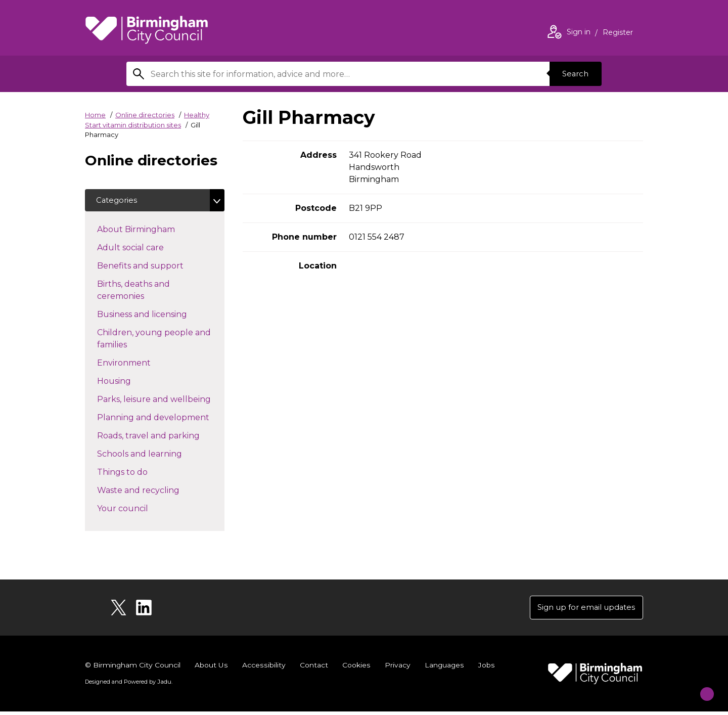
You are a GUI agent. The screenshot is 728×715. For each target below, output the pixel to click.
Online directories (145, 115)
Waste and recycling (156, 491)
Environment (142, 364)
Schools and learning (157, 455)
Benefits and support (158, 267)
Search (573, 74)
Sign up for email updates (582, 610)
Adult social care (148, 249)
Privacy (396, 668)
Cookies (355, 668)
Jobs (485, 668)
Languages (443, 668)
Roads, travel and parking (161, 437)
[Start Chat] (700, 687)
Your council (141, 510)
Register (618, 33)
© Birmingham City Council (133, 668)
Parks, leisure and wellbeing (161, 400)
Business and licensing (160, 316)
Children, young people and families (154, 341)
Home (95, 115)
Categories (119, 201)
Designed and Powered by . (128, 685)
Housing (132, 382)
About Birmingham (154, 231)
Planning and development (161, 419)
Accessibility (263, 668)
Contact (313, 668)
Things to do (140, 473)
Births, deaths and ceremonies (139, 292)
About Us (212, 668)
